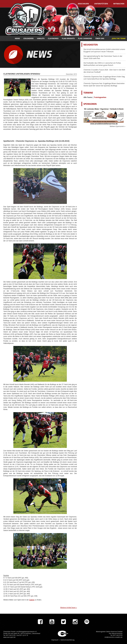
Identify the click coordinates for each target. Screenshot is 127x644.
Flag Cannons (85, 38)
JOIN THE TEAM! (119, 38)
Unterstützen (101, 4)
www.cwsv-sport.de (9, 637)
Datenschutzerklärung (67, 640)
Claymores (53, 38)
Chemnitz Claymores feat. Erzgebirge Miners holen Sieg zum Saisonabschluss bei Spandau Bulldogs (104, 78)
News (17, 38)
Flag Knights (68, 38)
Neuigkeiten (91, 45)
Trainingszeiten (100, 97)
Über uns (100, 38)
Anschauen (83, 4)
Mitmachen (119, 4)
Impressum (55, 640)
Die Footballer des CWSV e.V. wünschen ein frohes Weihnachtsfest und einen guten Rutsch (102, 64)
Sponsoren (90, 104)
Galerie (32, 600)
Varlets (41, 38)
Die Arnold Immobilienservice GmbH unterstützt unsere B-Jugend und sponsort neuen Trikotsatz (104, 50)
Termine (88, 93)
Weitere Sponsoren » (118, 126)
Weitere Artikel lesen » (69, 608)
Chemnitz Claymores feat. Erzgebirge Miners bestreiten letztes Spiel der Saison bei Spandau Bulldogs (104, 85)
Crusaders (29, 38)
